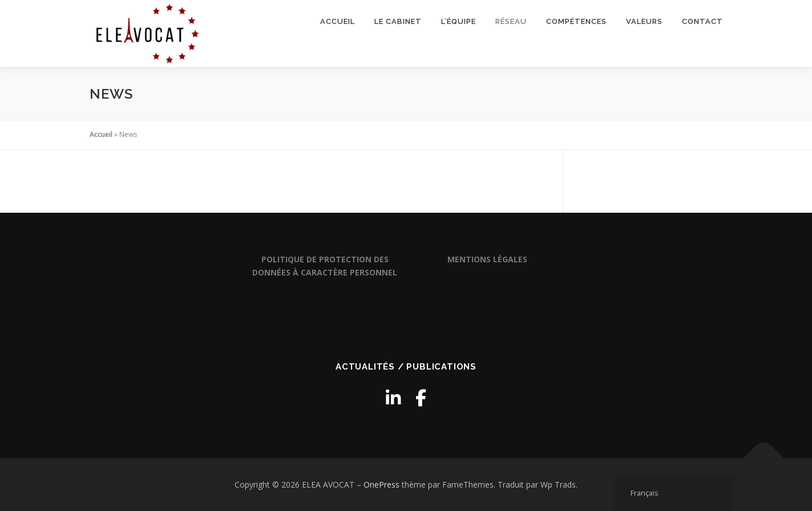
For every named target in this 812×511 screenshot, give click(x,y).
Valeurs (644, 21)
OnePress (381, 484)
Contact (702, 21)
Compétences (576, 21)
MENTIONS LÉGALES (487, 259)
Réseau (511, 21)
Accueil (338, 21)
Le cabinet (398, 21)
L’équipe (458, 21)
